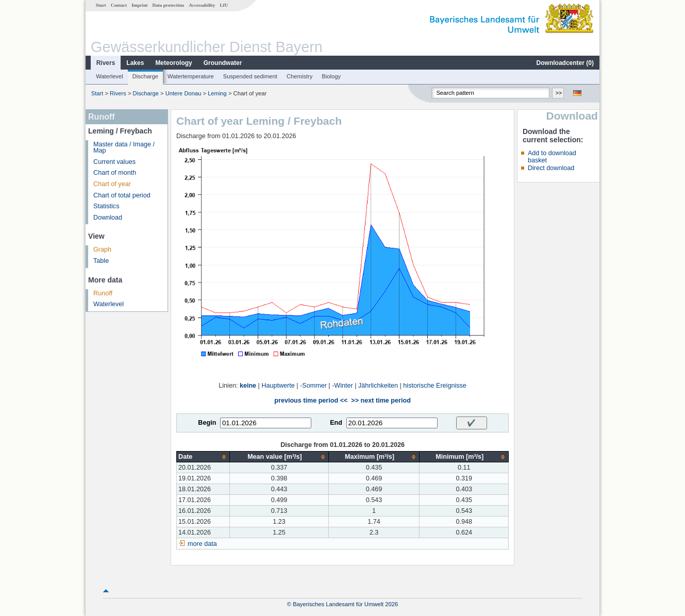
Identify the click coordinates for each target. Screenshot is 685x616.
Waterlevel (109, 76)
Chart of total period (122, 195)
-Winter (342, 386)
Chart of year (112, 184)
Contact (119, 5)
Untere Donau (183, 93)
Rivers (106, 63)
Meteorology (173, 63)
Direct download (551, 168)
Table (101, 261)
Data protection (168, 5)
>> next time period (381, 401)
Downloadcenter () (565, 63)
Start (101, 5)
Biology (331, 76)
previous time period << (311, 401)
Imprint (139, 5)
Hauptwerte (278, 386)
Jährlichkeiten (378, 386)
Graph (102, 249)
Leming (217, 93)
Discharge (145, 76)
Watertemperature (191, 76)
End (336, 423)
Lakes (135, 63)
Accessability (202, 5)
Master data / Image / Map (124, 148)
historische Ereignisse (435, 386)
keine (248, 386)
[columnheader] (203, 457)
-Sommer (313, 386)
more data (202, 544)
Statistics (106, 206)
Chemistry (299, 76)
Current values (114, 162)
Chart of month (115, 173)
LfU (224, 5)
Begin (207, 423)
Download (108, 218)
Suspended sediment (250, 76)
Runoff (103, 293)
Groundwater (223, 63)
